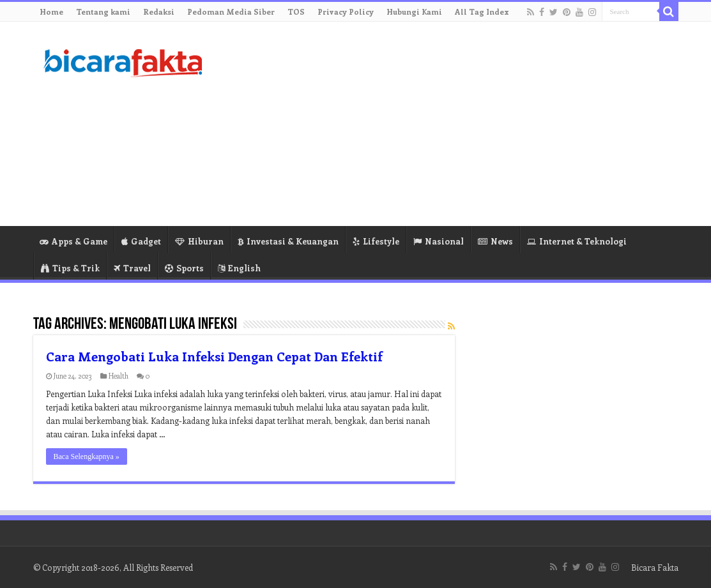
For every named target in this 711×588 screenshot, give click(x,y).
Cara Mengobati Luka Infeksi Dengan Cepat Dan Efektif (214, 356)
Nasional (439, 241)
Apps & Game (73, 241)
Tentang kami (103, 11)
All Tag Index (482, 11)
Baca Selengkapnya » (87, 456)
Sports (184, 268)
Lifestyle (376, 241)
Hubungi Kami (414, 11)
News (495, 241)
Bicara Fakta (655, 567)
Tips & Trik (70, 268)
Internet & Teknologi (577, 241)
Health (118, 376)
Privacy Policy (346, 11)
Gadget (141, 241)
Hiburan (199, 241)
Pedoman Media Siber (231, 11)
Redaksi (159, 11)
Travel (132, 268)
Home (51, 11)
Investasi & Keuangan (288, 241)
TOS (296, 11)
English (239, 268)
